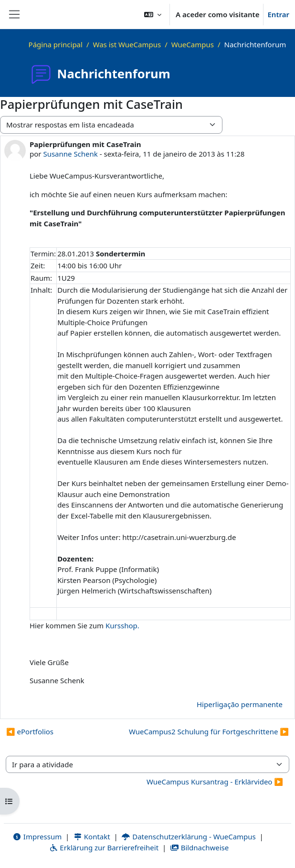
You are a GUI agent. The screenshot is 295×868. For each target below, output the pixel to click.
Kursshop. (122, 625)
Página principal (56, 44)
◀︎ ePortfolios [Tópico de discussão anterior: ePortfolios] (30, 731)
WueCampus (193, 44)
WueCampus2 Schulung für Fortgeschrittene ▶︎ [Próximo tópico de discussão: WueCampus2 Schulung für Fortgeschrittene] (209, 731)
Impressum (37, 836)
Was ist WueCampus (127, 44)
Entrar (278, 14)
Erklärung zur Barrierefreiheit (104, 847)
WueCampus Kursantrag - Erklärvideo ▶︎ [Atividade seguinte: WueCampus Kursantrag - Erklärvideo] (215, 782)
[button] (153, 14)
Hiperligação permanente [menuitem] (240, 704)
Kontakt (92, 836)
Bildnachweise (199, 847)
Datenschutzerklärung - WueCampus (189, 836)
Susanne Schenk (70, 154)
